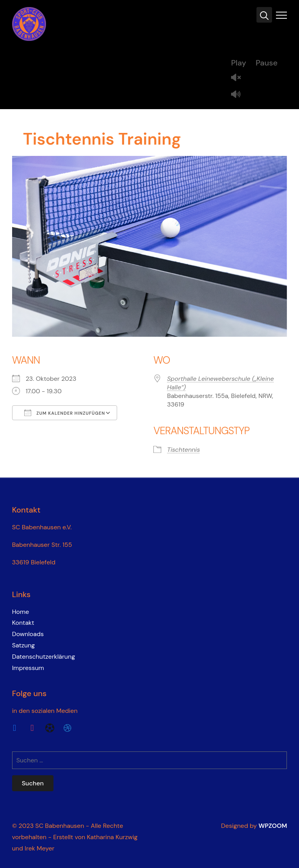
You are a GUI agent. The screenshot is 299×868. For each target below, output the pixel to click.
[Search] (264, 15)
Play (239, 63)
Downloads (28, 634)
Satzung (24, 645)
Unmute (239, 78)
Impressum (28, 668)
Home (21, 612)
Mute (239, 95)
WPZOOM (273, 826)
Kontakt (23, 623)
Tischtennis (183, 450)
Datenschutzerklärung (44, 657)
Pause (267, 63)
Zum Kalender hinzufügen (65, 413)
